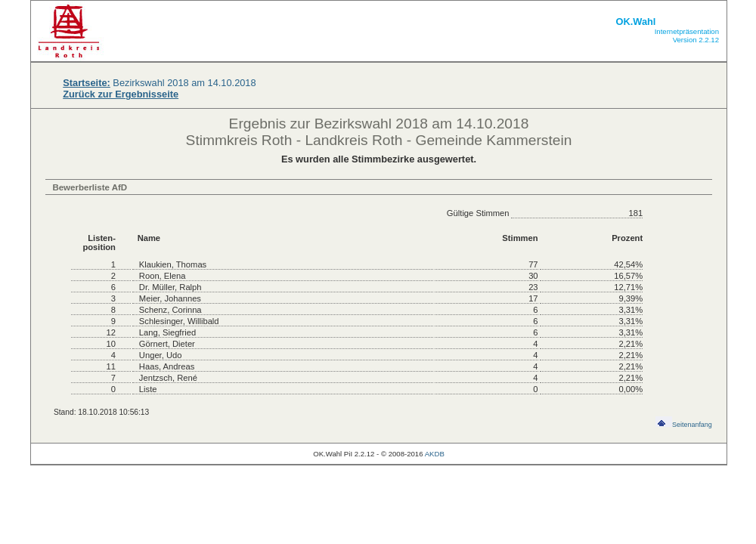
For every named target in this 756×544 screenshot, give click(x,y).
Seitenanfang (684, 425)
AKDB (435, 454)
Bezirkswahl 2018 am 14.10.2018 (159, 83)
